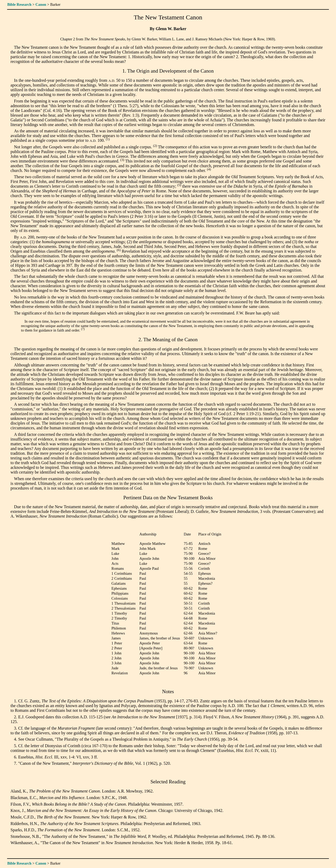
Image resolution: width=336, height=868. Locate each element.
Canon (41, 4)
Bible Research (19, 4)
